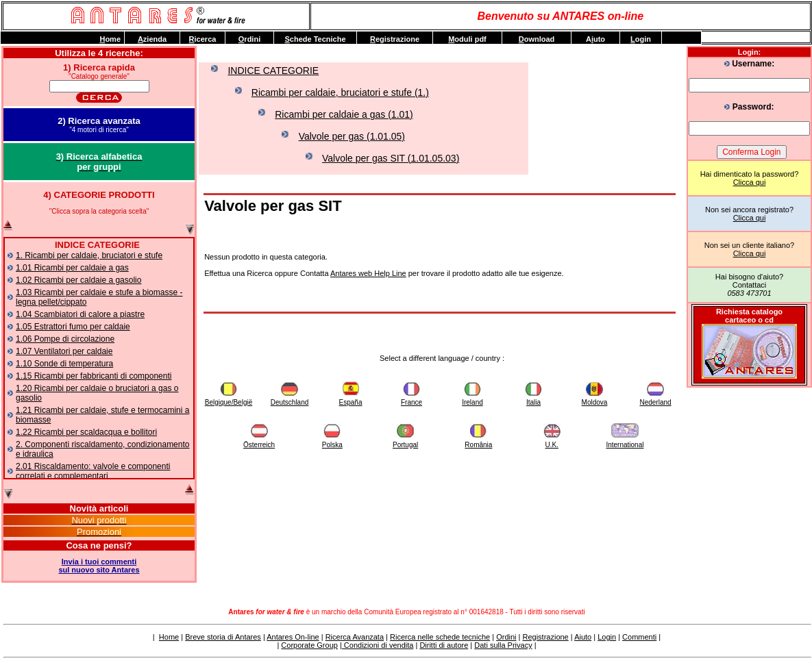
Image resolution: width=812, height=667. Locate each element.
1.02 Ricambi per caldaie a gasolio (78, 280)
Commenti (639, 637)
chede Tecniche (315, 39)
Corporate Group (309, 645)
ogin (641, 39)
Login (607, 637)
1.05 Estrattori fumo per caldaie (73, 327)
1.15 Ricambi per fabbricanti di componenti (94, 376)
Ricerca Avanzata (355, 637)
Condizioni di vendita (378, 645)
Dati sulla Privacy (503, 645)
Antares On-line (293, 637)
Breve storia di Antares (223, 637)
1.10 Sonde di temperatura (64, 364)
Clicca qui (750, 182)
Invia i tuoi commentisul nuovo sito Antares (99, 566)
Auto (595, 39)
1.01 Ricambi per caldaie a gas (72, 268)
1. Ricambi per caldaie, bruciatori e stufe (89, 255)
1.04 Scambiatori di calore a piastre (80, 314)
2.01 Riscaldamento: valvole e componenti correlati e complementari (93, 471)
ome (110, 39)
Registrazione (545, 637)
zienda (152, 39)
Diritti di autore (444, 645)
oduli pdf (467, 39)
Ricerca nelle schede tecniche (440, 637)
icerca (203, 39)
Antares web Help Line (368, 273)
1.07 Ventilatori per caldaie (64, 351)
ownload (537, 39)
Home (169, 637)
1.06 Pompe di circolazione (65, 339)
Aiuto (583, 637)
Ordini (506, 637)
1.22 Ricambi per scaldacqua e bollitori (86, 432)
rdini (249, 39)
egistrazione (395, 39)
